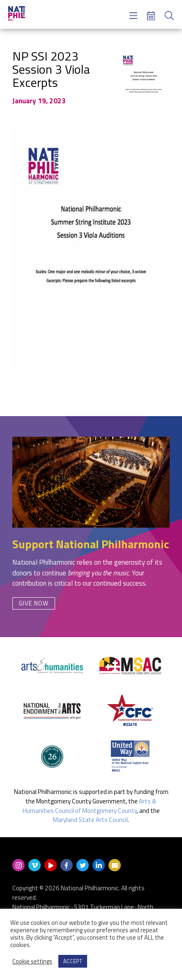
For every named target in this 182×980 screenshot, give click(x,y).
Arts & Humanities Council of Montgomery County (90, 806)
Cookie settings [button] (32, 961)
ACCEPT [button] (73, 961)
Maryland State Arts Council (90, 820)
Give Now (34, 603)
